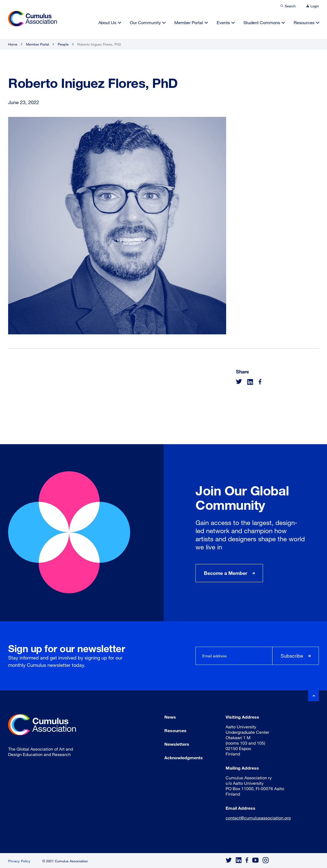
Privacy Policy (19, 861)
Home (13, 44)
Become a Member (226, 573)
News (170, 717)
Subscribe (292, 656)
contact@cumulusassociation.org (258, 818)
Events (223, 22)
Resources (304, 22)
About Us (107, 22)
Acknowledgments (184, 758)
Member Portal (189, 22)
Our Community (145, 22)
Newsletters (177, 744)
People (63, 44)
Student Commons (262, 22)
